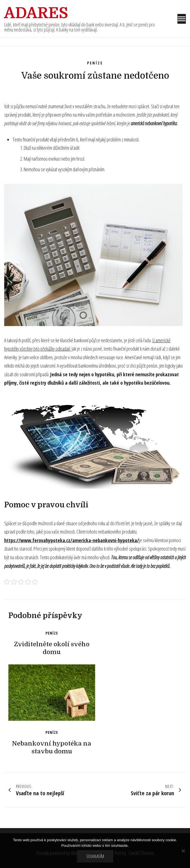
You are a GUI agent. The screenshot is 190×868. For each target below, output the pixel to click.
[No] (183, 851)
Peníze (95, 63)
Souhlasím (95, 856)
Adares (36, 13)
